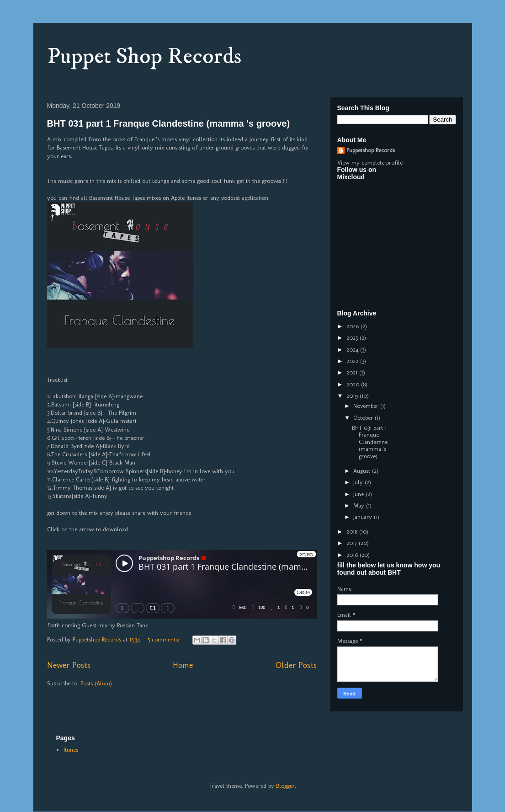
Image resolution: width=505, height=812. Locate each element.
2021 (353, 372)
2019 (353, 396)
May (360, 505)
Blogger (285, 786)
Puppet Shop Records (144, 56)
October (364, 418)
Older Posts (296, 665)
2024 (353, 350)
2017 (353, 543)
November (367, 406)
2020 (354, 384)
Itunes (71, 750)
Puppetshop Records (371, 150)
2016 (353, 555)
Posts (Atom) (96, 683)
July (359, 482)
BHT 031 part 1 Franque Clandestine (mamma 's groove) (169, 123)
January (364, 517)
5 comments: (164, 639)
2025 (353, 338)
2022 (353, 361)
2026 (353, 326)
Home (183, 665)
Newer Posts (69, 665)
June (359, 494)
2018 (353, 532)
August (363, 471)
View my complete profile (370, 163)
